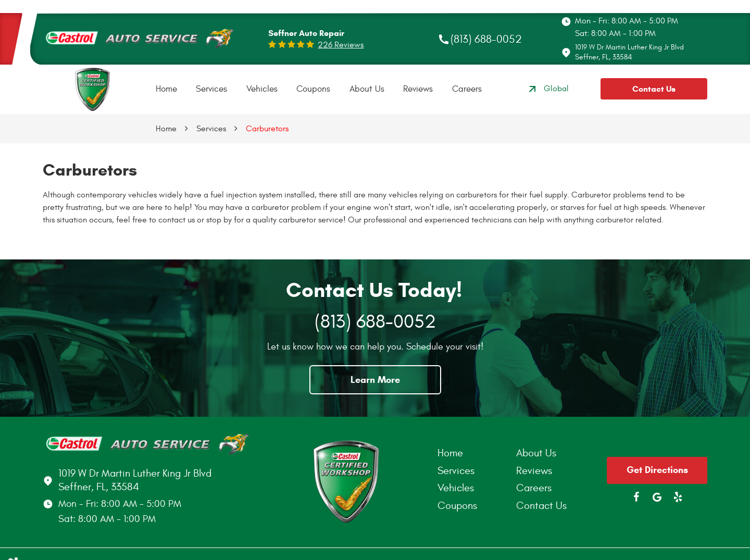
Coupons (313, 89)
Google (657, 497)
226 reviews (341, 45)
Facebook (636, 497)
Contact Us (654, 89)
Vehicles (262, 89)
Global (547, 89)
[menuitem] (166, 89)
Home (166, 89)
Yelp (678, 497)
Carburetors (267, 129)
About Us (367, 89)
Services (211, 89)
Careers (467, 89)
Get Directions (657, 470)
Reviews (418, 89)
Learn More (375, 380)
